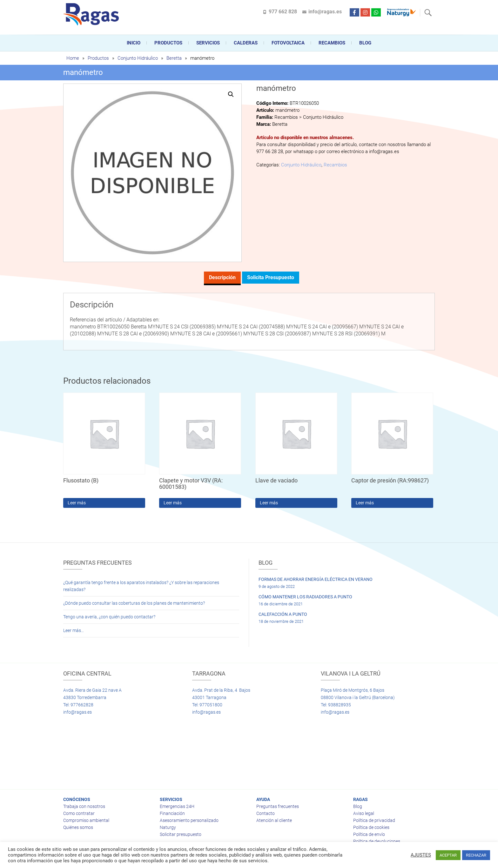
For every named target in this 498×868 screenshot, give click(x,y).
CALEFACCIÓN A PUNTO (283, 614)
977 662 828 (283, 12)
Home (73, 58)
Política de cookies (371, 827)
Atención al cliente (274, 820)
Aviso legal (364, 813)
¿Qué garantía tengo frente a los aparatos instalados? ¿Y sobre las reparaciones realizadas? (141, 586)
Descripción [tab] (222, 277)
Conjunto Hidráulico (138, 58)
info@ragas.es (325, 12)
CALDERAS (246, 43)
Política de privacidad (374, 820)
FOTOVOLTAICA (288, 43)
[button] (231, 94)
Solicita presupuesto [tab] (271, 277)
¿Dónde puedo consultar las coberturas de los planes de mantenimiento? (134, 603)
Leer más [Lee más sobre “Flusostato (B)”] (77, 503)
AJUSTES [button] (421, 855)
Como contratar (79, 813)
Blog (365, 43)
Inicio (134, 43)
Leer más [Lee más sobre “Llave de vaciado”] (269, 503)
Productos (168, 43)
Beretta (174, 58)
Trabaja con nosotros (84, 806)
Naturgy (168, 827)
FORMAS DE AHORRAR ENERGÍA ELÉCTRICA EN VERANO (316, 579)
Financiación (172, 813)
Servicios (208, 43)
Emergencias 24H (177, 806)
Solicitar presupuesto (181, 834)
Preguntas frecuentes (278, 806)
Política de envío (369, 834)
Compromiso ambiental (86, 820)
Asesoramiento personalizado (189, 820)
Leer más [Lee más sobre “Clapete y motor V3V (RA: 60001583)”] (173, 503)
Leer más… (74, 630)
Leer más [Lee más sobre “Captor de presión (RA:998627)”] (365, 503)
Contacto (266, 813)
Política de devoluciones (377, 841)
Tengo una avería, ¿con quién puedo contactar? (109, 617)
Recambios (332, 43)
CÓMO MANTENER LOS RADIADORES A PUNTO (305, 597)
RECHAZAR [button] (476, 855)
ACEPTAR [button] (448, 855)
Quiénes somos (78, 827)
